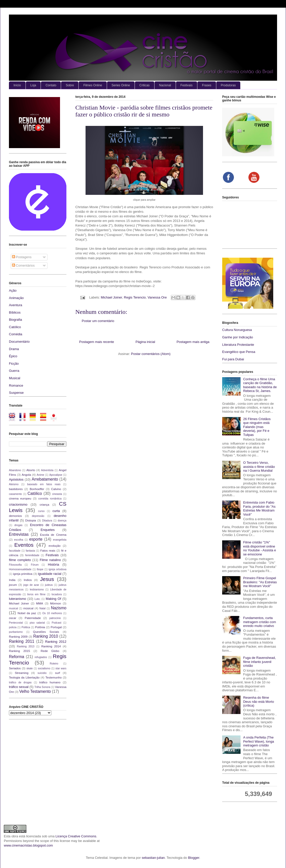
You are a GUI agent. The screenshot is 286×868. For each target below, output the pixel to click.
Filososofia (15, 565)
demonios (15, 516)
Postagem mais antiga (193, 342)
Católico (15, 327)
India (12, 580)
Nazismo (59, 608)
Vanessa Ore (157, 297)
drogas (18, 525)
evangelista (60, 540)
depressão (38, 516)
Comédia (16, 334)
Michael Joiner (111, 297)
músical (28, 608)
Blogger (194, 858)
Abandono (15, 470)
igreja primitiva (23, 574)
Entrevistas (19, 534)
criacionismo (18, 504)
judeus (49, 585)
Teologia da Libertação (24, 677)
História (53, 564)
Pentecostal (16, 623)
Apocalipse (56, 475)
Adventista (47, 470)
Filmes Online (93, 85)
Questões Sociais (46, 632)
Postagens (22, 257)
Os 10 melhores (52, 613)
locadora (57, 594)
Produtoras (228, 85)
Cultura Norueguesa (237, 330)
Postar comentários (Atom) (151, 354)
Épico (13, 356)
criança (44, 504)
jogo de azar (31, 585)
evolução (55, 546)
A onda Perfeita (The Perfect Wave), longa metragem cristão (259, 741)
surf (58, 673)
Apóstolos (16, 479)
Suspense (16, 393)
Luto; (37, 599)
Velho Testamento (35, 691)
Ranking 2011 (22, 641)
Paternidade (33, 618)
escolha (19, 540)
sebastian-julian (153, 858)
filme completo (20, 560)
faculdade (15, 551)
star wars (61, 668)
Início (17, 85)
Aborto (31, 470)
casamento (15, 494)
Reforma (17, 657)
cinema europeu (20, 498)
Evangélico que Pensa (239, 352)
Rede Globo (50, 651)
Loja (33, 85)
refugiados (41, 657)
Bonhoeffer (37, 489)
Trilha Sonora (42, 687)
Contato (51, 85)
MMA (39, 603)
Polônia (40, 627)
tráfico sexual (19, 687)
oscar (13, 618)
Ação (13, 290)
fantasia (30, 551)
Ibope (40, 569)
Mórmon (56, 603)
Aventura (16, 305)
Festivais (187, 85)
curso (41, 511)
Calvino (56, 489)
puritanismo (16, 632)
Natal (42, 608)
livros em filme (37, 594)
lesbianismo (37, 590)
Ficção (14, 364)
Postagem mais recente (97, 342)
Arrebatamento (45, 479)
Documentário (19, 342)
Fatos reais (48, 550)
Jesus (47, 579)
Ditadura (47, 521)
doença (62, 521)
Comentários (23, 265)
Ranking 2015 (20, 651)
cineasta (57, 494)
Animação (16, 298)
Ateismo (14, 484)
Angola (26, 475)
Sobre (70, 85)
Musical (15, 378)
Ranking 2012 (56, 642)
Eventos (24, 545)
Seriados (15, 668)
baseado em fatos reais (44, 484)
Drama (14, 349)
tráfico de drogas (20, 682)
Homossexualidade (20, 569)
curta (56, 511)
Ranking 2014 (51, 646)
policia (13, 627)
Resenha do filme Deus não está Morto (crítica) (259, 701)
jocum (13, 585)
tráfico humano (50, 682)
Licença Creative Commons (76, 836)
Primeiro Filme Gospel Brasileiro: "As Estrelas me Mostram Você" (260, 582)
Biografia (15, 320)
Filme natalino (50, 560)
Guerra (14, 371)
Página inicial (145, 342)
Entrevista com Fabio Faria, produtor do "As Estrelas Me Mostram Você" (259, 508)
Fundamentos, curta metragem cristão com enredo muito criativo (260, 622)
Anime (40, 475)
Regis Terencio (135, 297)
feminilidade (32, 555)
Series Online (121, 85)
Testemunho (54, 677)
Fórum (35, 565)
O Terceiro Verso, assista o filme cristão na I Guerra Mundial (259, 467)
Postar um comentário (98, 321)
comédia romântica (50, 499)
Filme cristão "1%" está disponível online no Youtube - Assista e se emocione (260, 548)
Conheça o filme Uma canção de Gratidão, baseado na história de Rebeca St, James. (260, 385)
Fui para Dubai (233, 359)
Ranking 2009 (18, 637)
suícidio (42, 673)
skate (30, 668)
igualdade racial (50, 574)
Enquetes (48, 530)
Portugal (56, 627)
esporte (36, 539)
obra (15, 836)
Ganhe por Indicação (238, 337)
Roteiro (54, 664)
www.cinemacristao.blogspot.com (28, 845)
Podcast (57, 623)
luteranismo (17, 599)
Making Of (53, 599)
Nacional (165, 85)
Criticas (145, 85)
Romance (16, 385)
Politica (26, 627)
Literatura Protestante (238, 345)
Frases (207, 85)
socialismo (44, 668)
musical (13, 608)
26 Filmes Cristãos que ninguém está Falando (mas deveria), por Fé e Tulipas (257, 427)
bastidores (16, 489)
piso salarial (37, 623)
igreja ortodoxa (57, 569)
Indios (28, 580)
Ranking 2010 (46, 636)
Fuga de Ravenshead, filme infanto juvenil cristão (259, 662)
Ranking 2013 (26, 646)
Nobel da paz (27, 613)
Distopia (31, 520)
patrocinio (55, 618)
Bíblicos (15, 312)
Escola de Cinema (53, 535)
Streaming (22, 673)
